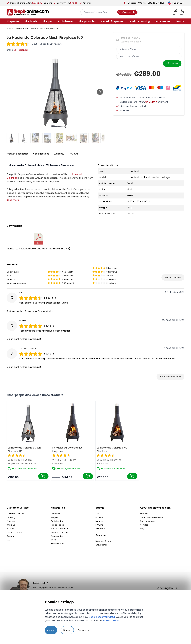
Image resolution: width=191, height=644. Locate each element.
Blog (142, 529)
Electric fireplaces (60, 529)
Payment (11, 521)
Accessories (57, 536)
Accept (51, 630)
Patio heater (57, 521)
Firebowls (56, 514)
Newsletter (145, 525)
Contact (10, 536)
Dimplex (99, 521)
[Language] (176, 3)
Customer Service (15, 514)
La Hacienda (21, 50)
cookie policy (111, 621)
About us (144, 514)
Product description (18, 154)
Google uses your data (102, 617)
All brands (100, 529)
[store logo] (28, 12)
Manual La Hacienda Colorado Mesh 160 (38, 241)
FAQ (9, 540)
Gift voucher (101, 545)
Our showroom (147, 521)
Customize (83, 630)
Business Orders (103, 541)
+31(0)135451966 (46, 588)
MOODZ (99, 525)
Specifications (41, 154)
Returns (10, 529)
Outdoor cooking (59, 532)
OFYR (53, 540)
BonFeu (99, 517)
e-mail (69, 588)
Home (10, 29)
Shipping (11, 525)
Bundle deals (57, 543)
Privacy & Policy (14, 532)
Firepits (54, 517)
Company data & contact (152, 517)
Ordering (11, 517)
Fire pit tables (57, 525)
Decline (67, 630)
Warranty (59, 154)
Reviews (73, 154)
